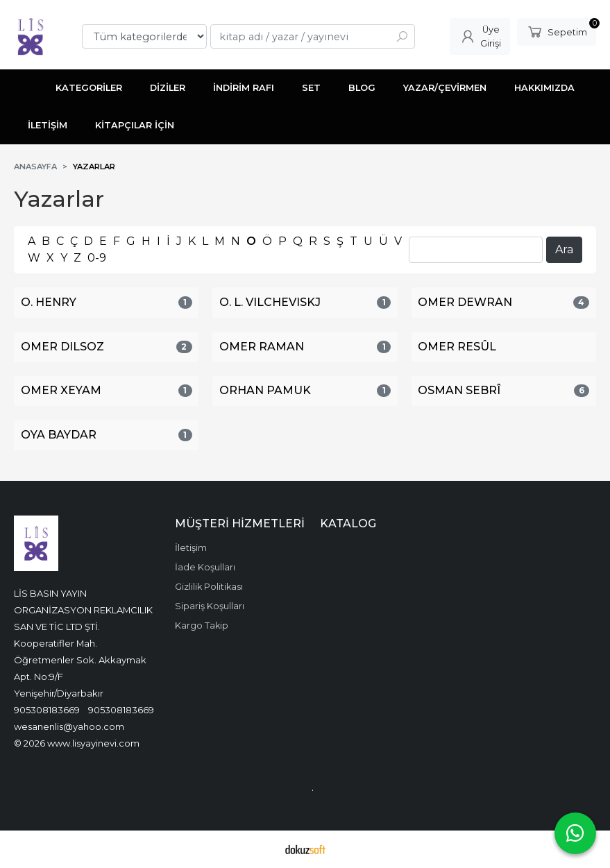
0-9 (97, 258)
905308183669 (47, 710)
